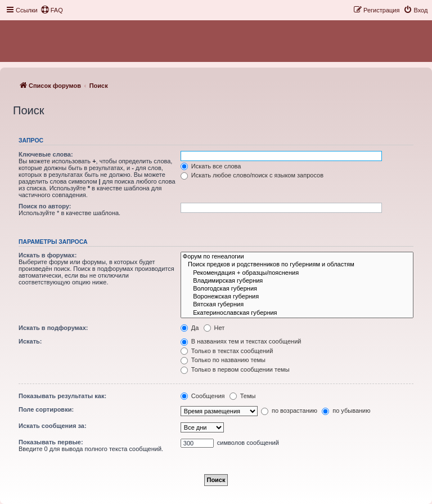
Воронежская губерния (297, 297)
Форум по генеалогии (297, 257)
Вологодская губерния (297, 289)
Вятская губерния (297, 305)
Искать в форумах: (48, 255)
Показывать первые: (51, 442)
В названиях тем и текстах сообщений (241, 341)
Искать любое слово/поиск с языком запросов (252, 175)
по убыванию (346, 411)
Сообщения (203, 396)
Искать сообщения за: (53, 426)
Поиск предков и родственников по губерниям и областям (297, 265)
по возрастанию (289, 411)
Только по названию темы (223, 360)
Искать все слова (211, 166)
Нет (214, 328)
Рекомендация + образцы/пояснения (297, 273)
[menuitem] (52, 10)
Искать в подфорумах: (53, 328)
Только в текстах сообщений (227, 351)
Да (190, 328)
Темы (243, 396)
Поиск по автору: (45, 206)
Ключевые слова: (46, 154)
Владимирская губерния (297, 281)
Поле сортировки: (46, 409)
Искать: (30, 341)
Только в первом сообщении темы (235, 369)
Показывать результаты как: (62, 396)
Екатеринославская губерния (297, 313)
